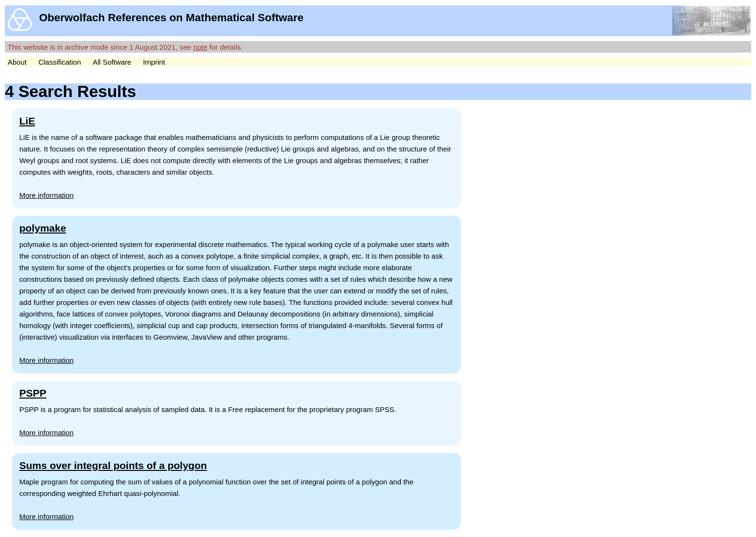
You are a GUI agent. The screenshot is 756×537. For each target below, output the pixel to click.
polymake (43, 228)
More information (47, 195)
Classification (59, 62)
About (17, 62)
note (200, 47)
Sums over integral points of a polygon (113, 465)
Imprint (154, 62)
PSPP (33, 393)
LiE (27, 121)
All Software (112, 62)
